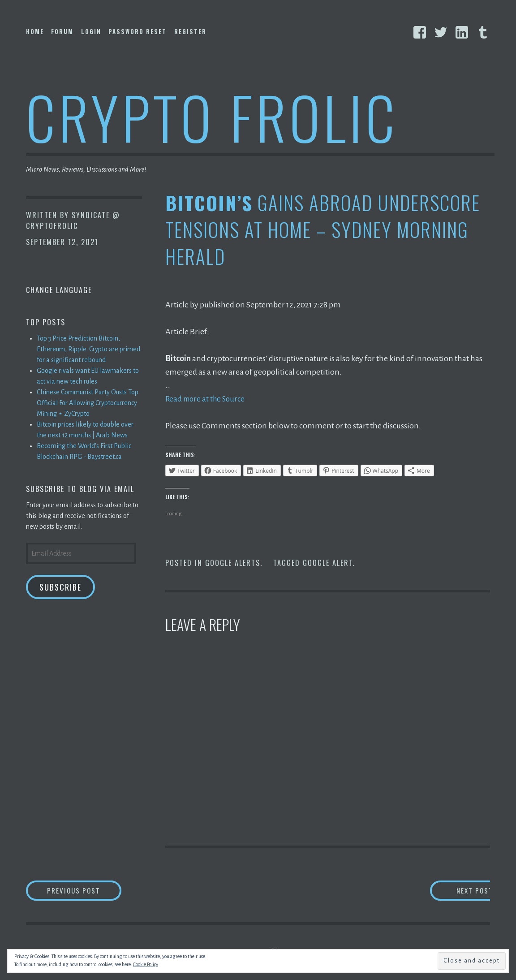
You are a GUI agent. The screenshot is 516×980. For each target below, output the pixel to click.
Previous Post (91, 891)
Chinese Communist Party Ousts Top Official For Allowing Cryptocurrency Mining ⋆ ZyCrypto (88, 403)
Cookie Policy (146, 964)
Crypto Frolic (212, 117)
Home (35, 31)
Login (91, 31)
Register (190, 31)
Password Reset (138, 31)
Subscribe (60, 587)
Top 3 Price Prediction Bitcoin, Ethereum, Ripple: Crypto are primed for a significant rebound (88, 349)
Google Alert (328, 563)
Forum (62, 31)
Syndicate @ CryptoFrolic (73, 220)
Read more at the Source (207, 399)
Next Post (454, 891)
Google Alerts (233, 563)
